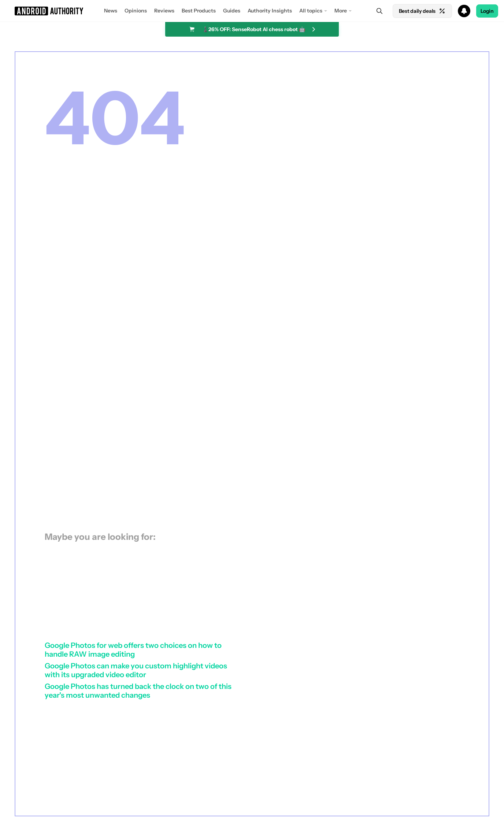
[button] (252, 11)
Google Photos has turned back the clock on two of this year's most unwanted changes (138, 691)
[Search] (379, 11)
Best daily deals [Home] (422, 11)
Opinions (136, 11)
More (341, 11)
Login (487, 11)
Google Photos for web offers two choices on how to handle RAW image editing (133, 650)
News (111, 11)
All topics (311, 11)
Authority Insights (270, 11)
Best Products (199, 11)
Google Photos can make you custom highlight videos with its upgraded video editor (136, 670)
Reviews (164, 11)
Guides (232, 11)
